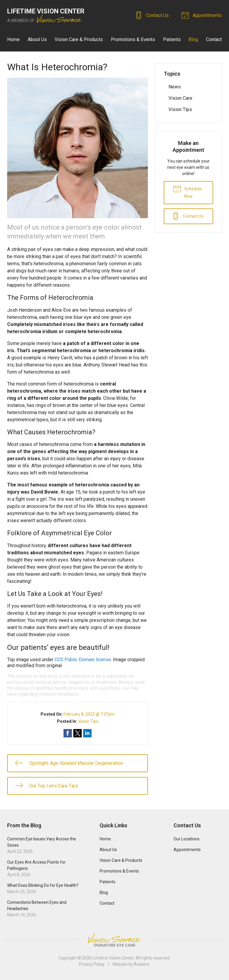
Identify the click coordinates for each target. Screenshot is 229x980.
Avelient (142, 964)
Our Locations (187, 839)
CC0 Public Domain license (83, 660)
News (175, 87)
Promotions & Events (133, 39)
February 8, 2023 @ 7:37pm (89, 714)
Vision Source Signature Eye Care (114, 940)
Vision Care (180, 98)
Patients (172, 39)
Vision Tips (88, 721)
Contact (214, 39)
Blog (193, 39)
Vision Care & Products (79, 39)
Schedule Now (187, 191)
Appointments (202, 15)
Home (13, 39)
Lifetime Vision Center (113, 958)
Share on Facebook (68, 733)
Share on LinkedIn (87, 733)
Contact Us (153, 15)
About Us (37, 39)
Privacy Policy (92, 964)
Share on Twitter (78, 733)
